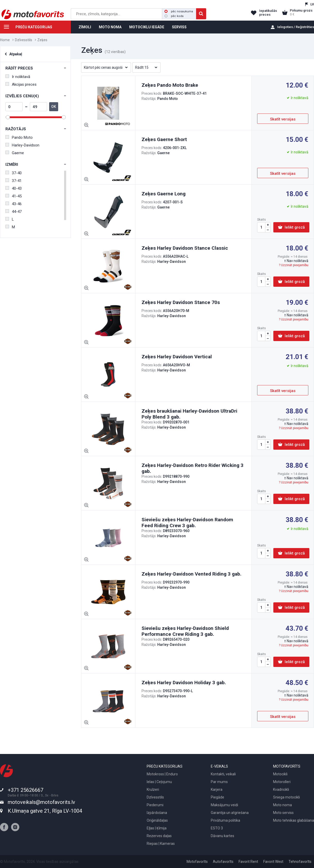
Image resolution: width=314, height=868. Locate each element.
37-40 (14, 173)
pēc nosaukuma (179, 11)
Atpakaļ (16, 54)
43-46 (14, 204)
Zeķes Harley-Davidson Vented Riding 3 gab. (191, 574)
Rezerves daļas (159, 836)
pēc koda (174, 16)
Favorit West (273, 862)
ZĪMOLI (85, 27)
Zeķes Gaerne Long (164, 194)
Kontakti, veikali (223, 774)
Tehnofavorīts (300, 862)
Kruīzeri (153, 789)
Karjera (217, 789)
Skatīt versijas (283, 119)
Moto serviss (283, 813)
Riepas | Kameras (161, 844)
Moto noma (282, 805)
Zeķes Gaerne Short (164, 139)
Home (5, 40)
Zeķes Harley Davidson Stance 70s (181, 302)
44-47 (14, 212)
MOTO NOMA (110, 27)
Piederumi (155, 805)
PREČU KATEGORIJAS (26, 28)
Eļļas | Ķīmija (157, 828)
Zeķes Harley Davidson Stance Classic (185, 248)
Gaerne (15, 153)
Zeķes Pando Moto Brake (170, 85)
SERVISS (179, 27)
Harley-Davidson (22, 145)
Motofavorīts (197, 862)
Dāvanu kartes (223, 836)
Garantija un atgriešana (230, 813)
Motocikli (280, 774)
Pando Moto (19, 137)
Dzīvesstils (24, 40)
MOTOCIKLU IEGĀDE (147, 27)
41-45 (14, 196)
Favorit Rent (248, 862)
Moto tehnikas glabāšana (294, 820)
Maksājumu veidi (224, 805)
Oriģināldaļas (157, 820)
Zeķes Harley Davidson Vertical (177, 357)
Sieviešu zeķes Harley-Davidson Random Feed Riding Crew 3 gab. (187, 523)
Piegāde (217, 797)
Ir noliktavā (18, 77)
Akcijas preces (21, 84)
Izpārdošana (157, 813)
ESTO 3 (217, 828)
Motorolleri (282, 782)
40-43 (14, 188)
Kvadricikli (281, 789)
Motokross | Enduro (162, 774)
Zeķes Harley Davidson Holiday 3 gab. (184, 683)
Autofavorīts (223, 862)
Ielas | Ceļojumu (159, 782)
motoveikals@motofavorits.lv (41, 802)
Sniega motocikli (286, 797)
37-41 (14, 181)
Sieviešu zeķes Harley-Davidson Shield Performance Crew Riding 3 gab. (185, 631)
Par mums (219, 782)
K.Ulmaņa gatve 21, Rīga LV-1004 (45, 811)
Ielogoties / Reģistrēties (296, 27)
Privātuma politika (225, 820)
